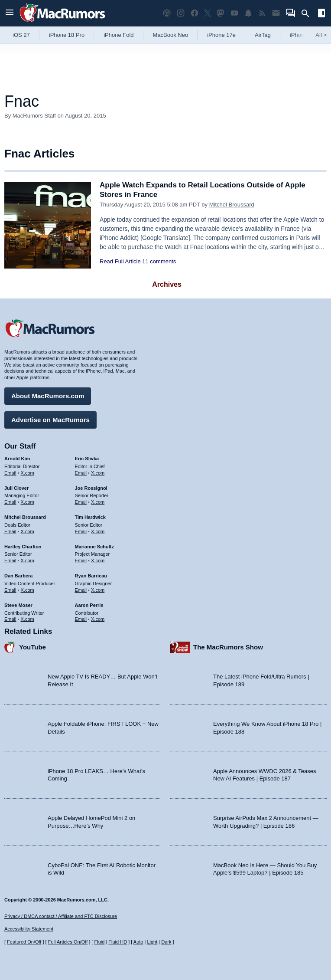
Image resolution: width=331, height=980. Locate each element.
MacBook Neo (171, 35)
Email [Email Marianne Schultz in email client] (81, 560)
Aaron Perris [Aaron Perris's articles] (89, 605)
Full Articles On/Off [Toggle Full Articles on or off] (68, 942)
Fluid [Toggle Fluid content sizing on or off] (99, 942)
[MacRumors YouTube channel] (234, 13)
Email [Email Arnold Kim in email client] (10, 473)
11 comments (159, 261)
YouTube (32, 647)
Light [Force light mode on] (152, 942)
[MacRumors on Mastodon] (221, 13)
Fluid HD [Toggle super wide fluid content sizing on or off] (118, 942)
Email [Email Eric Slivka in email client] (81, 473)
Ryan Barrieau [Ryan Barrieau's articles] (91, 576)
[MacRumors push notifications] (248, 13)
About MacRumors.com (48, 396)
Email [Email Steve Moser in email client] (10, 619)
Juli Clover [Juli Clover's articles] (16, 488)
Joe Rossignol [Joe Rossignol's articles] (91, 488)
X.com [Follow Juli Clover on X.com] (28, 502)
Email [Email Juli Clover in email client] (10, 502)
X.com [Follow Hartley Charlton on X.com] (28, 560)
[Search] (308, 13)
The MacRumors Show (228, 647)
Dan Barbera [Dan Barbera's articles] (18, 576)
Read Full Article (120, 261)
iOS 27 (21, 35)
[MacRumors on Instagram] (181, 13)
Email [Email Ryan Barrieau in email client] (81, 590)
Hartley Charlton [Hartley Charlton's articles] (23, 547)
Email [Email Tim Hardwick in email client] (81, 531)
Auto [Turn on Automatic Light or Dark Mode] (138, 942)
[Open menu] (10, 13)
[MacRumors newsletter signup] (276, 13)
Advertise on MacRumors (50, 420)
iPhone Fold (118, 35)
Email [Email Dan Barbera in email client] (10, 590)
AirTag (263, 35)
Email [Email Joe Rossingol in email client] (81, 502)
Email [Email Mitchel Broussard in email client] (10, 531)
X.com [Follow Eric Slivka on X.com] (98, 473)
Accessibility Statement (29, 929)
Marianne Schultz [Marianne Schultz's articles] (94, 547)
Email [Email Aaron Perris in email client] (81, 619)
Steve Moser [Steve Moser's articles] (18, 605)
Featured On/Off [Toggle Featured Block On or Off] (24, 942)
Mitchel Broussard (232, 205)
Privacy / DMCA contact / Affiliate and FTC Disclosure (61, 916)
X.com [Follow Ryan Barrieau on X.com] (98, 590)
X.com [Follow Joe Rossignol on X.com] (98, 502)
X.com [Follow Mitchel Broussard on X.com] (28, 531)
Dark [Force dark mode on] (166, 942)
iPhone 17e (221, 35)
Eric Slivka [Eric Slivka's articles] (87, 459)
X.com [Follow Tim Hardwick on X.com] (98, 531)
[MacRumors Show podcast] (167, 13)
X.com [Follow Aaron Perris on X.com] (98, 619)
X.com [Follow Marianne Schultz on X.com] (98, 560)
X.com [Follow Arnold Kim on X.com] (28, 473)
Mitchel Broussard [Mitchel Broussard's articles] (25, 517)
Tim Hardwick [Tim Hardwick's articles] (90, 517)
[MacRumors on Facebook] (195, 13)
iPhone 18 (303, 35)
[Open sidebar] (321, 14)
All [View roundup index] (321, 35)
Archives (167, 284)
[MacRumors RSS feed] (262, 13)
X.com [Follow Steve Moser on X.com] (28, 619)
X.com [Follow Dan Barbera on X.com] (28, 590)
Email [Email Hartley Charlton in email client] (10, 560)
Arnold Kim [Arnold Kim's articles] (17, 459)
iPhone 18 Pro (67, 35)
